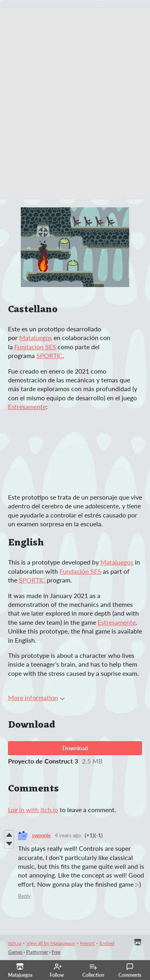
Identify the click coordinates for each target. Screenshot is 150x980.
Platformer (37, 952)
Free (56, 952)
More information (36, 698)
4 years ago (68, 835)
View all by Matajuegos (51, 943)
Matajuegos (36, 337)
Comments (130, 970)
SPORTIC (50, 355)
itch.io (15, 943)
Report (87, 943)
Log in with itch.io (33, 810)
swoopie (41, 835)
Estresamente (27, 406)
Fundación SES (35, 347)
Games (15, 952)
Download (75, 748)
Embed (107, 943)
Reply (24, 896)
